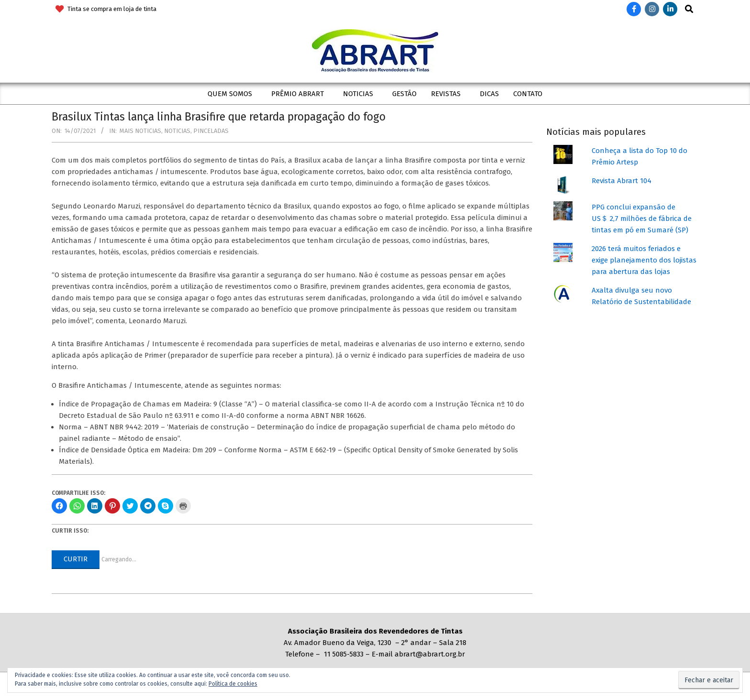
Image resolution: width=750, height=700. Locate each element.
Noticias (177, 131)
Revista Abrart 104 (622, 181)
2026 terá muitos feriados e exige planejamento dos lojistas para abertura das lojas (644, 260)
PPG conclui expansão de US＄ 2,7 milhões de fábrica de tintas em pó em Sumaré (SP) (642, 219)
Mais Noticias (140, 131)
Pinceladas (211, 131)
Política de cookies (233, 684)
